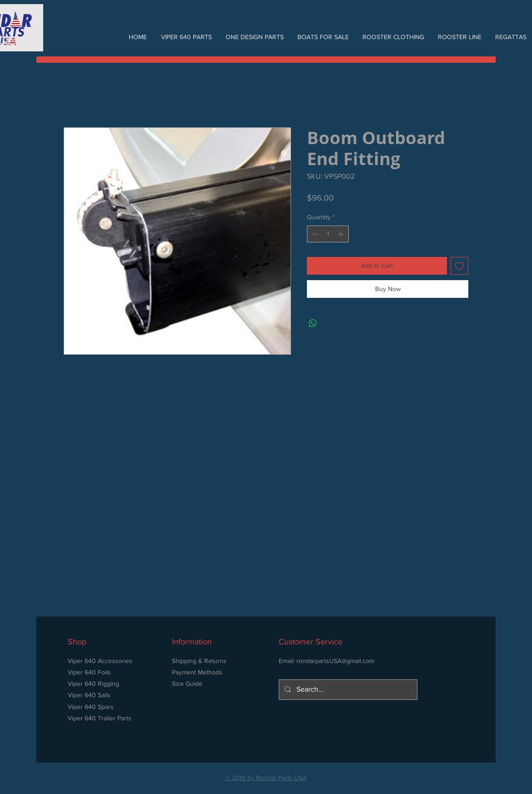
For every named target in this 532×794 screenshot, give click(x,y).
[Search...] (347, 690)
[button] (186, 37)
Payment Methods (197, 672)
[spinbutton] (328, 234)
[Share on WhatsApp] (313, 323)
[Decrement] (314, 234)
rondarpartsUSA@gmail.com (335, 661)
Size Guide (187, 683)
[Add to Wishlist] (459, 266)
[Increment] (342, 234)
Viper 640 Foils (89, 672)
